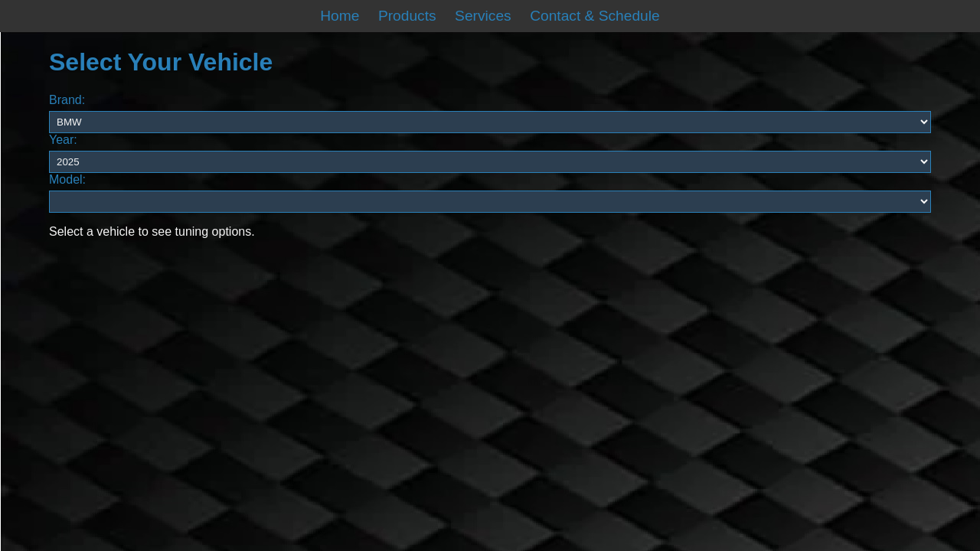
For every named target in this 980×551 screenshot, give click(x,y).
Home (340, 16)
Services (483, 16)
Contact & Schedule (595, 16)
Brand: (67, 100)
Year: (63, 140)
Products (407, 16)
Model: (67, 179)
